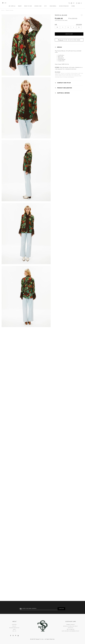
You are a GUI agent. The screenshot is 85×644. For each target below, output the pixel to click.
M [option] (68, 24)
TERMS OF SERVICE (71, 629)
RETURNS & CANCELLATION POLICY (71, 626)
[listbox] (69, 25)
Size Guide (79, 22)
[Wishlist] (74, 4)
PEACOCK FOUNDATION (14, 628)
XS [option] (57, 24)
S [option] (63, 24)
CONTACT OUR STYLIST (64, 80)
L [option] (74, 24)
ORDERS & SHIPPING (70, 625)
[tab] (69, 44)
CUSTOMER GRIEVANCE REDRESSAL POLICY (70, 631)
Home (3, 11)
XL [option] (79, 24)
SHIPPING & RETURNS (63, 90)
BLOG (14, 629)
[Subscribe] (61, 609)
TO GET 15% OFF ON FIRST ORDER (69, 37)
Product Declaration (65, 85)
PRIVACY (14, 626)
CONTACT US (71, 628)
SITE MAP (14, 631)
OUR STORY (14, 625)
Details (60, 44)
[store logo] (41, 3)
